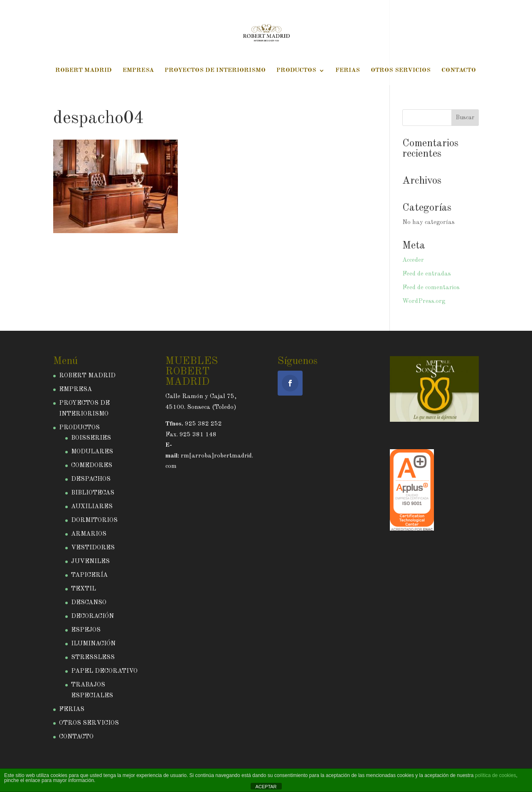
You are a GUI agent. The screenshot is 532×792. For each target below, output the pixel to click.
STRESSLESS (93, 658)
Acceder (413, 260)
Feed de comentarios (431, 288)
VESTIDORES (93, 548)
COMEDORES (92, 466)
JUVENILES (90, 562)
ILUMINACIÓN (93, 644)
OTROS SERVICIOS (401, 71)
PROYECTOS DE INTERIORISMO (215, 71)
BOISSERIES (91, 438)
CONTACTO (459, 71)
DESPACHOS (91, 479)
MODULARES (92, 452)
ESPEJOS (86, 630)
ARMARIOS (89, 534)
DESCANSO (89, 603)
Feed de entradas (427, 274)
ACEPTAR (266, 787)
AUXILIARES (92, 507)
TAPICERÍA (89, 575)
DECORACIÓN (92, 616)
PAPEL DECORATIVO (104, 671)
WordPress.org (424, 301)
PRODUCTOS (296, 71)
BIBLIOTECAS (93, 493)
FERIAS (348, 71)
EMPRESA (138, 71)
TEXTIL (84, 589)
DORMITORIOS (94, 520)
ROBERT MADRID (84, 71)
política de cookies (496, 775)
